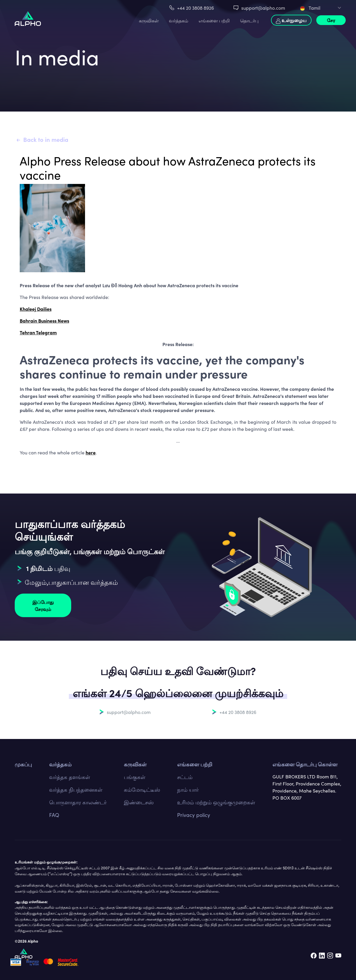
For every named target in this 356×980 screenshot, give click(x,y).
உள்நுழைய (291, 20)
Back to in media (46, 139)
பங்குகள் (135, 777)
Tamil (310, 8)
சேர (331, 20)
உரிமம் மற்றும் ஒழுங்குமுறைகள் (216, 802)
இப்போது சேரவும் (43, 605)
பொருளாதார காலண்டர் (78, 802)
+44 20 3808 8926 (196, 8)
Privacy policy (194, 815)
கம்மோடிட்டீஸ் (142, 789)
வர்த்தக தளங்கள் (70, 777)
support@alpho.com (263, 8)
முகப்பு (23, 764)
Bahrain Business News (44, 320)
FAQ (54, 815)
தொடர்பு (249, 20)
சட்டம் (185, 777)
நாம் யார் (188, 789)
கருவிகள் (149, 20)
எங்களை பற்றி (214, 20)
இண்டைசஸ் (139, 802)
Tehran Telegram (38, 332)
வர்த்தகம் (179, 20)
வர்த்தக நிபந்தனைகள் (76, 789)
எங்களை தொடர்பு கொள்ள (305, 764)
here (91, 452)
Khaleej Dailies (36, 309)
